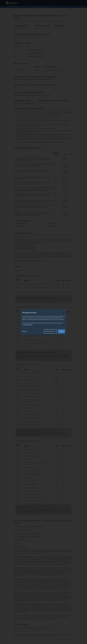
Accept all (61, 331)
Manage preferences (50, 331)
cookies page (28, 325)
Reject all (24, 331)
